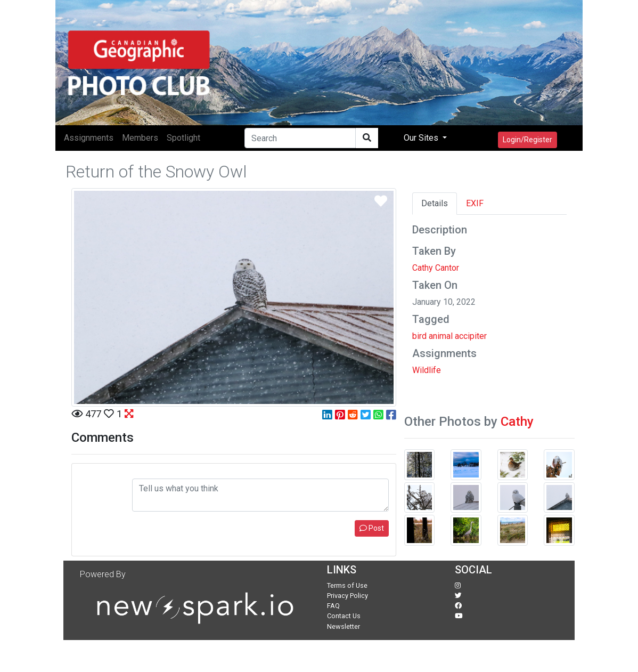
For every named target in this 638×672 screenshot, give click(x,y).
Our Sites (422, 138)
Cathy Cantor (436, 268)
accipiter (471, 336)
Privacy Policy (347, 596)
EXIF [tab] (475, 203)
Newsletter (343, 626)
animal (441, 336)
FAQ (333, 606)
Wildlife (427, 370)
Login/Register (527, 140)
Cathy (517, 422)
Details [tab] (435, 203)
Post (372, 528)
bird (419, 336)
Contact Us (344, 616)
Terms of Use (347, 585)
